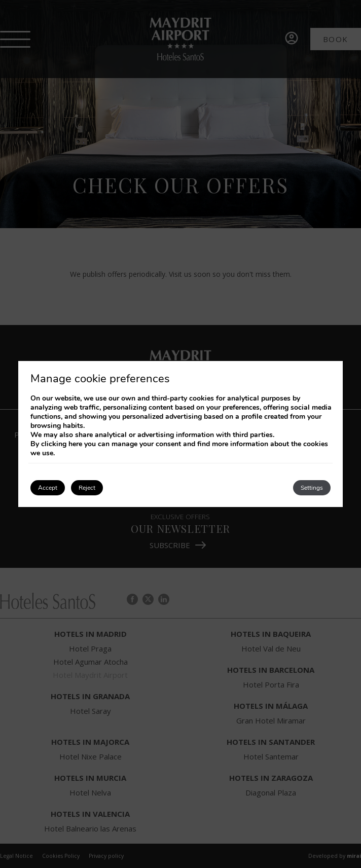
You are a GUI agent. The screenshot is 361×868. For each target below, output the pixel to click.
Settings (312, 488)
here (75, 444)
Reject (87, 488)
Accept (48, 488)
